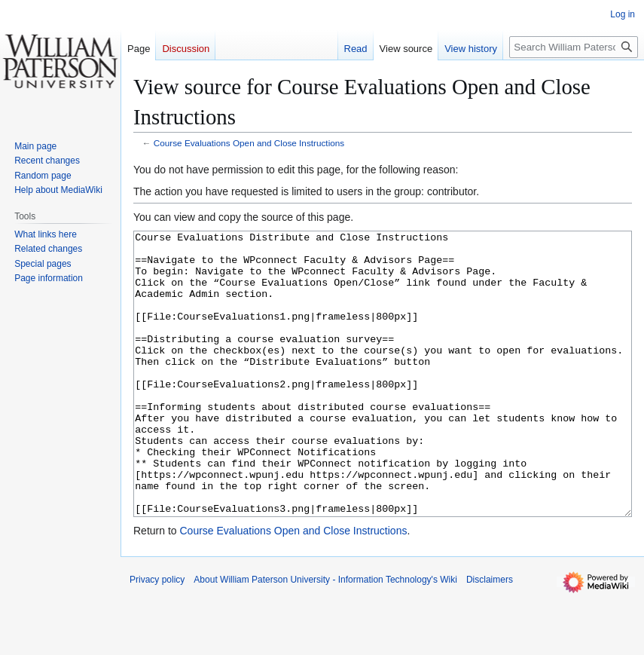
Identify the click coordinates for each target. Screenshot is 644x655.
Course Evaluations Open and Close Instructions (249, 143)
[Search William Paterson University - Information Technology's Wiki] (574, 47)
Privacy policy (157, 636)
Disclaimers (490, 636)
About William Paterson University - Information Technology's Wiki (325, 636)
